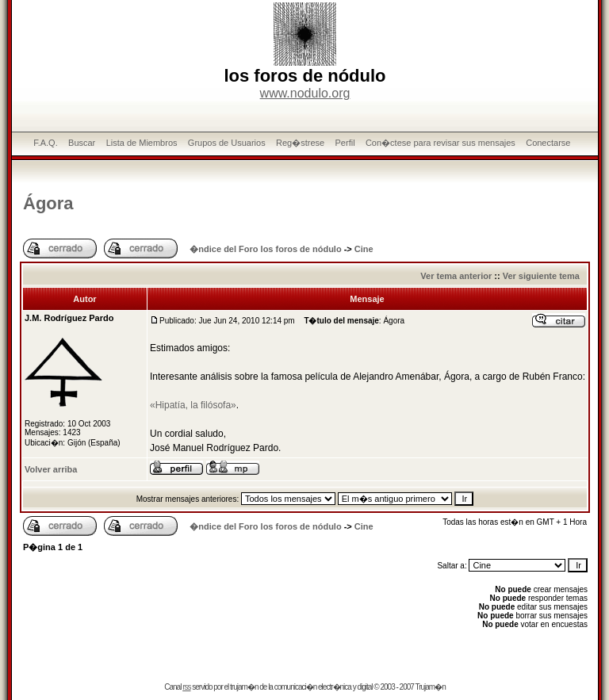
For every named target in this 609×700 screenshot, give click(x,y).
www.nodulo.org (305, 93)
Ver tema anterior (456, 276)
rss (186, 687)
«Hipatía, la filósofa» (193, 405)
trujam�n (244, 687)
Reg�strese (300, 143)
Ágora (48, 203)
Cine (364, 249)
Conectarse (548, 143)
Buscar (82, 143)
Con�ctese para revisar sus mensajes (440, 143)
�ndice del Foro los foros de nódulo (265, 249)
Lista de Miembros (142, 143)
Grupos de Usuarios (227, 143)
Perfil (345, 143)
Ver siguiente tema (541, 276)
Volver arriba (51, 469)
